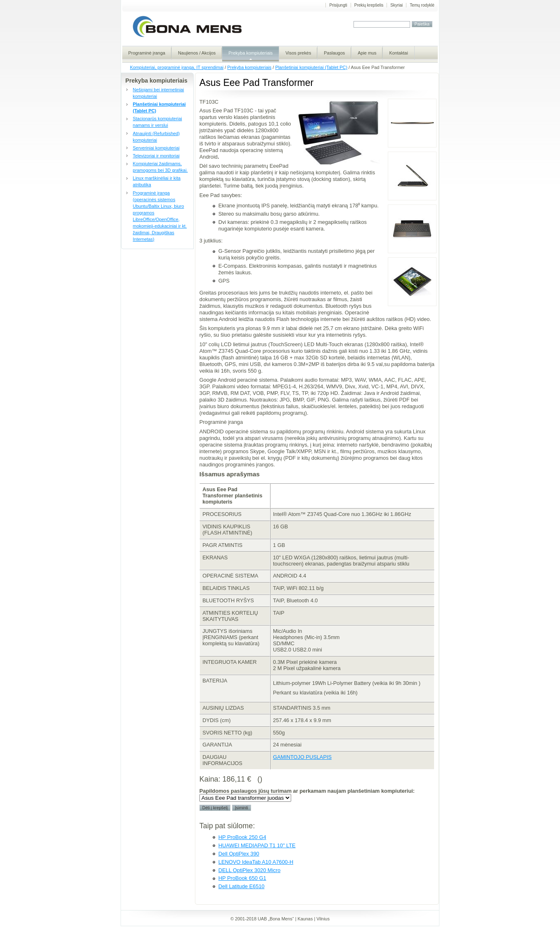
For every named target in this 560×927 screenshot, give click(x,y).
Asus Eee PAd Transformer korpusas (412, 123)
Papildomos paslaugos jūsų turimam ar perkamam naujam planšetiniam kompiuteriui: (307, 791)
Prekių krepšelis (369, 5)
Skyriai (396, 5)
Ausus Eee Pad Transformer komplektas (412, 176)
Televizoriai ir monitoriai (156, 156)
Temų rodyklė (422, 5)
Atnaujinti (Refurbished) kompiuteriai (157, 137)
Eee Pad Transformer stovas (412, 229)
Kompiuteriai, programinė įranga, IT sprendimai (177, 67)
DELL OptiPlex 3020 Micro (249, 870)
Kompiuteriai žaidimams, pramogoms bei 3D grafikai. (160, 167)
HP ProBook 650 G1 (242, 878)
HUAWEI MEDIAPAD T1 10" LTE (257, 845)
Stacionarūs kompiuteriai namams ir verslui (158, 122)
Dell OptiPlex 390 (239, 854)
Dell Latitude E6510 (242, 886)
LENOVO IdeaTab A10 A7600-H (256, 862)
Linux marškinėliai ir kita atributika (157, 181)
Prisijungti (338, 5)
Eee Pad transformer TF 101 (412, 282)
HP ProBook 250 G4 (242, 837)
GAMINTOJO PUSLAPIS (302, 757)
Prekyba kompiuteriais (249, 67)
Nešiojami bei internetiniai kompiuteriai (159, 93)
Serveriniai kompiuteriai (156, 148)
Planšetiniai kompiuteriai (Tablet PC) (311, 67)
